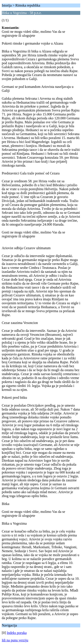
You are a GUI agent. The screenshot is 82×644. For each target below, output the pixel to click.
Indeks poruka (17, 633)
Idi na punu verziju (15, 640)
